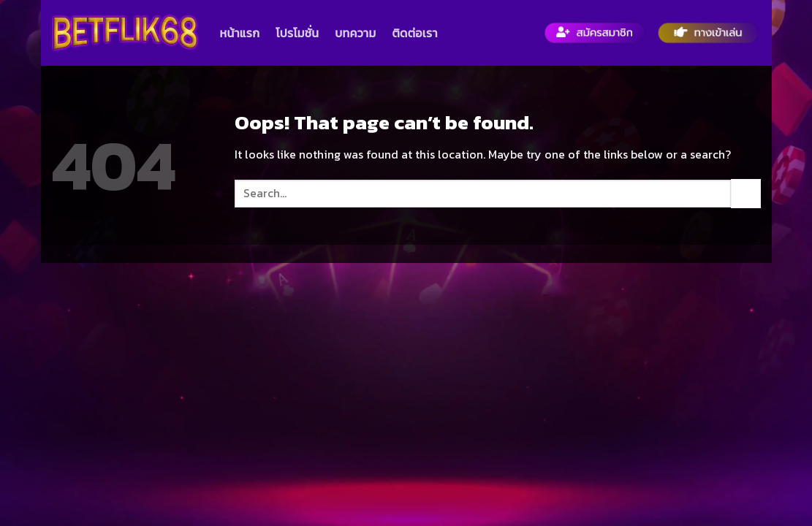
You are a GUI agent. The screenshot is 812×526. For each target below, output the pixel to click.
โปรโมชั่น (297, 33)
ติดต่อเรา (414, 33)
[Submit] (745, 193)
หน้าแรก (240, 33)
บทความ (355, 33)
